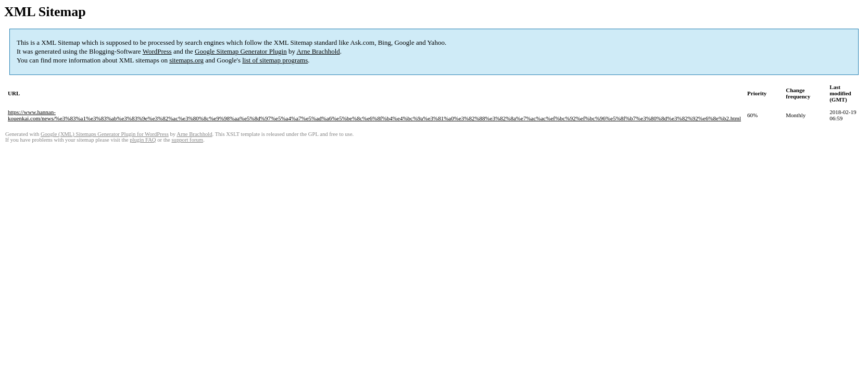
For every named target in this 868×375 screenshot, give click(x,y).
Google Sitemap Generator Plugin (241, 51)
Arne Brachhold (318, 51)
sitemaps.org (186, 60)
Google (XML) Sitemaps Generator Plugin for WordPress (105, 134)
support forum (187, 140)
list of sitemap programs (275, 60)
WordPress (157, 51)
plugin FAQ (143, 140)
